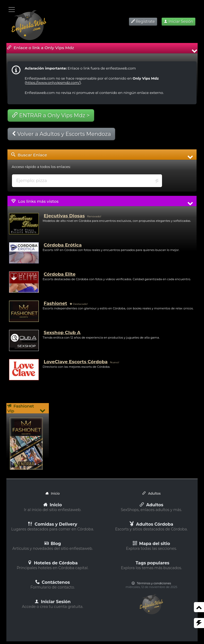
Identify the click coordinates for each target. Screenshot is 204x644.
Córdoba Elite (60, 274)
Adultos (151, 505)
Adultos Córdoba (151, 524)
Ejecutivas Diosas (64, 216)
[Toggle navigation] (12, 10)
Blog (53, 544)
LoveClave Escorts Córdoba (76, 362)
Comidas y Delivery (52, 524)
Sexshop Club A (62, 332)
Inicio (53, 505)
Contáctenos (53, 582)
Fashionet (56, 303)
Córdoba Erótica (63, 245)
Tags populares (152, 563)
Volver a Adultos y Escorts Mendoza (61, 134)
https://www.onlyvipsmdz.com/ (53, 83)
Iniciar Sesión (178, 21)
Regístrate (143, 21)
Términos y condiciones (151, 583)
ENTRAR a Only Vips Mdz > (51, 115)
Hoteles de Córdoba (53, 563)
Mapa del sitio (152, 544)
